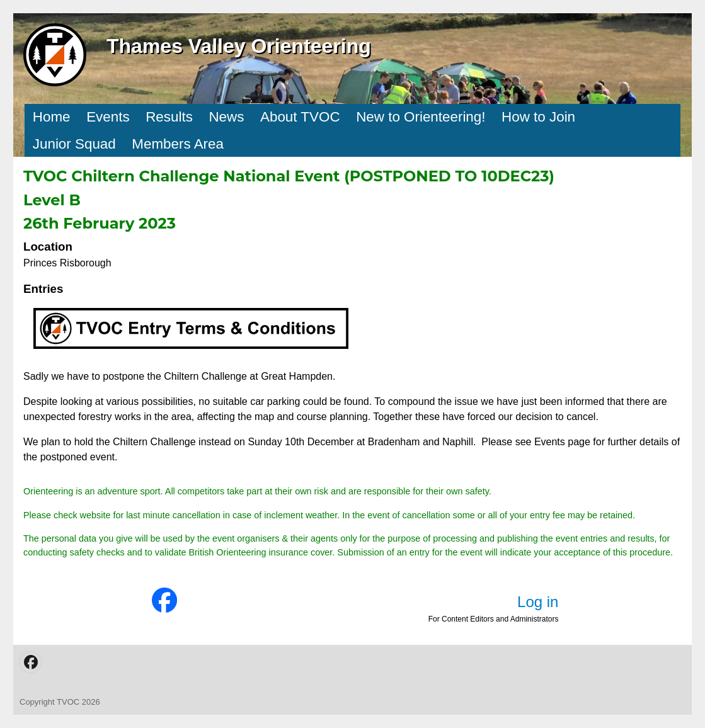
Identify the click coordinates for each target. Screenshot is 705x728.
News (226, 117)
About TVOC (300, 117)
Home (52, 117)
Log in (538, 602)
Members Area (178, 144)
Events (108, 117)
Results (169, 117)
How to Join (538, 117)
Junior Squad (74, 144)
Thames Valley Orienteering (239, 46)
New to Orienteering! (421, 117)
